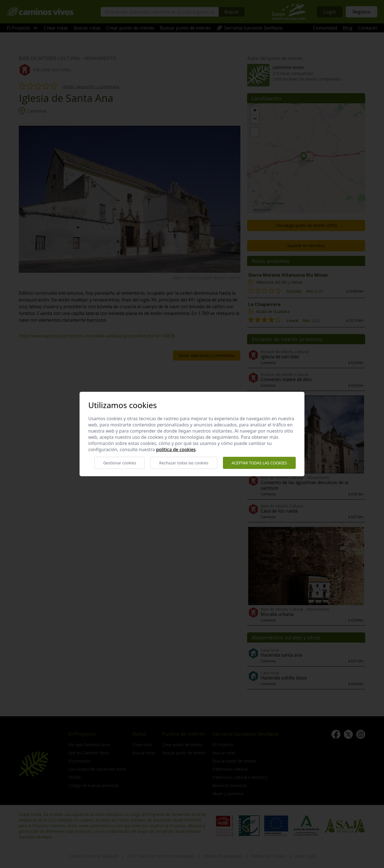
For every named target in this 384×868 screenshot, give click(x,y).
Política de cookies (176, 449)
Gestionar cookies (120, 463)
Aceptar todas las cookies (259, 463)
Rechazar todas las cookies (184, 463)
